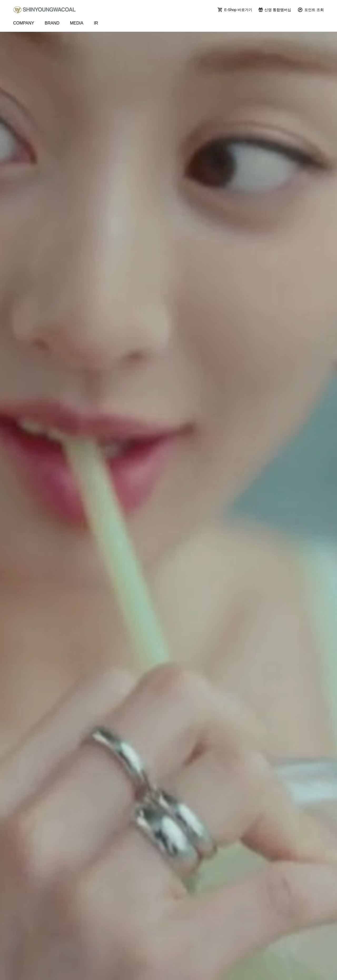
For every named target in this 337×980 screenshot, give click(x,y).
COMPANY (24, 23)
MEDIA (77, 23)
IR (96, 23)
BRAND (52, 23)
